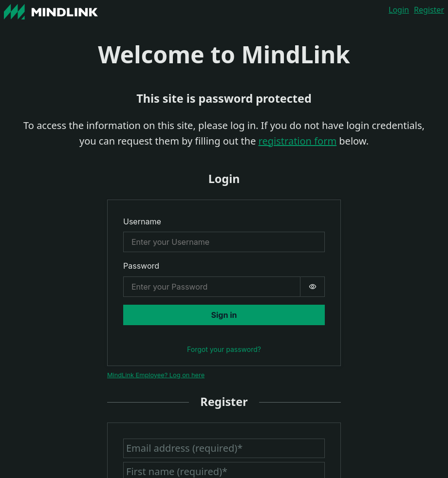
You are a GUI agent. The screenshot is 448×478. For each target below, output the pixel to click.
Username (142, 221)
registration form (298, 141)
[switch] (313, 287)
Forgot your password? (224, 349)
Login (399, 10)
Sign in (224, 315)
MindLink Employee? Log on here (156, 375)
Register (429, 10)
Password (141, 266)
